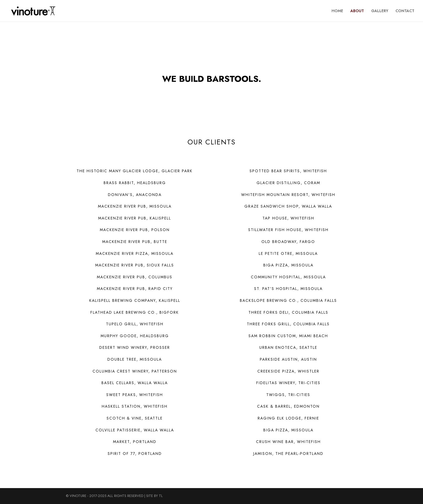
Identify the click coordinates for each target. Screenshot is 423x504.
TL (161, 496)
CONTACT (405, 11)
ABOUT (357, 11)
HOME (337, 11)
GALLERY (380, 11)
